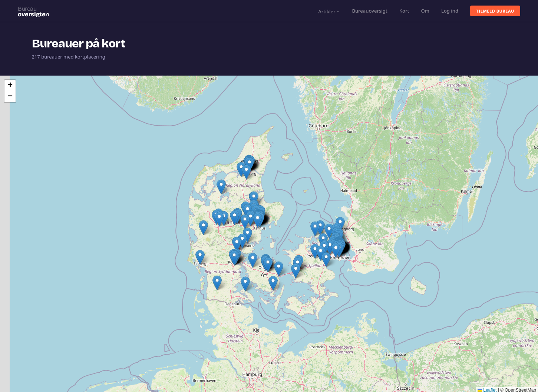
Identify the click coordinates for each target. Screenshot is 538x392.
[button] (330, 247)
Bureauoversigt (369, 11)
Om (425, 11)
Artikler (329, 11)
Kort (404, 11)
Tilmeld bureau (495, 11)
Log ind (450, 11)
